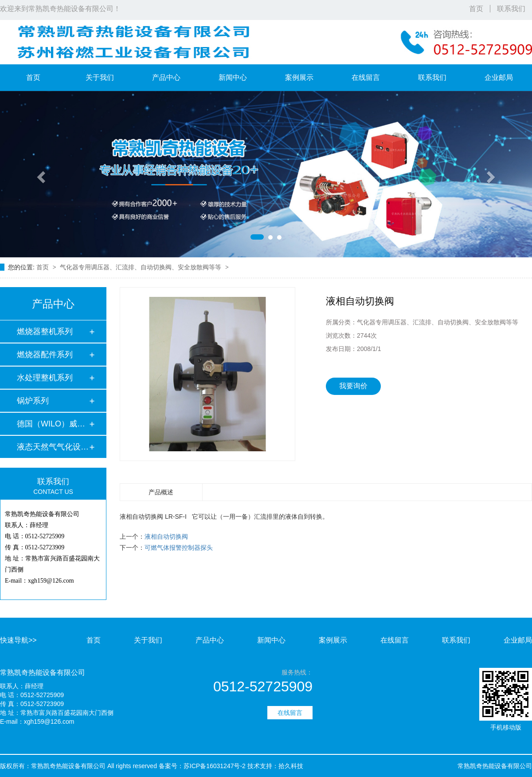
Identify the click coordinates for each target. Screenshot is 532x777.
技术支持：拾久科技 (275, 766)
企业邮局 (499, 77)
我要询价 (353, 386)
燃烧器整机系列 (45, 331)
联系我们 (511, 9)
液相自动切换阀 (166, 536)
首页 (476, 9)
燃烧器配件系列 (45, 355)
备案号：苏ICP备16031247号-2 (202, 766)
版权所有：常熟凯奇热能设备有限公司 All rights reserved (78, 766)
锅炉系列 (33, 401)
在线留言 (366, 77)
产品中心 (166, 77)
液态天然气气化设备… (53, 447)
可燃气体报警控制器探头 (179, 548)
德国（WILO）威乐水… (53, 424)
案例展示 (299, 77)
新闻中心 (233, 77)
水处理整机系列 (45, 378)
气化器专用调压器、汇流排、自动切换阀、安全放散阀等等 (141, 267)
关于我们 (100, 77)
